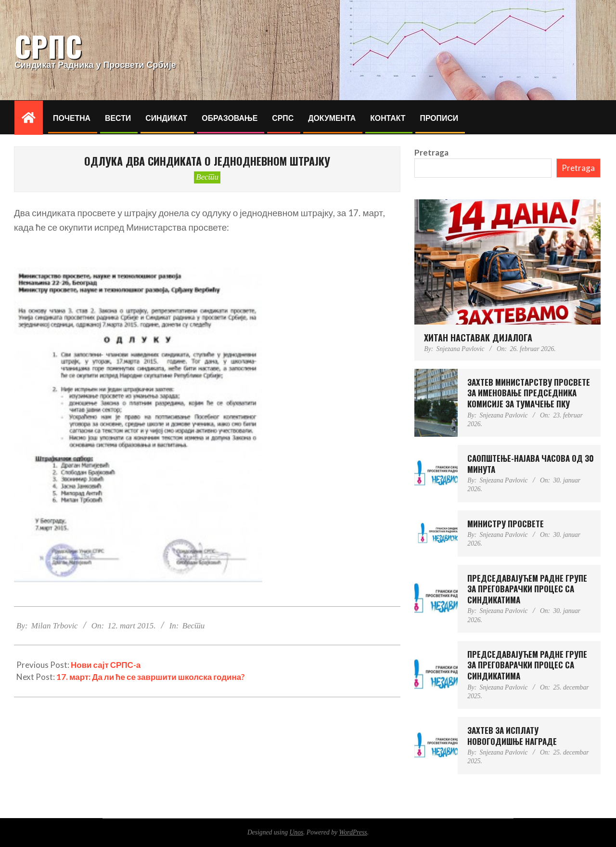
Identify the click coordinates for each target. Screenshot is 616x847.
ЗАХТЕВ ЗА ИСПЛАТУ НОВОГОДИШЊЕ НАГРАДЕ (512, 736)
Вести (207, 177)
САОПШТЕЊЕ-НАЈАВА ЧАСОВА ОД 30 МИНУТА (531, 464)
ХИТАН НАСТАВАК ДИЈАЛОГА (478, 338)
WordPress (353, 832)
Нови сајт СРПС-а (106, 665)
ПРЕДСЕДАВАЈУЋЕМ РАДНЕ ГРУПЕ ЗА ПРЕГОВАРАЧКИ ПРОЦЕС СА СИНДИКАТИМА (527, 589)
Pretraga (431, 152)
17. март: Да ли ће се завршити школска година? (151, 677)
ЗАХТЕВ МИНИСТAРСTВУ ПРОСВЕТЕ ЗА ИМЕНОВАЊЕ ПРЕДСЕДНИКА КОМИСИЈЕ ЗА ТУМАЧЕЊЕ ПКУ (529, 393)
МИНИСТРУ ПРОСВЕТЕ (506, 524)
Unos (297, 832)
